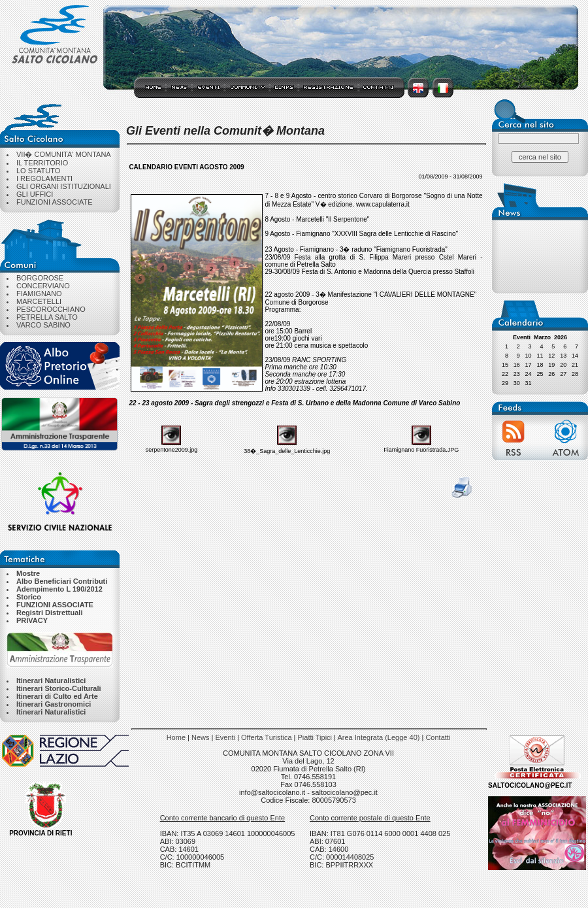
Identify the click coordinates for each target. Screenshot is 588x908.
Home (176, 737)
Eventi (226, 737)
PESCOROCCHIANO (51, 309)
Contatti (438, 737)
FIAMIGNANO (39, 294)
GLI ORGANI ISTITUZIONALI (64, 186)
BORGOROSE (40, 278)
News (201, 737)
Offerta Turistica (266, 737)
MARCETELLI (39, 301)
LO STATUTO (38, 171)
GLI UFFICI (35, 194)
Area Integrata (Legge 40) (378, 737)
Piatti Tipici (315, 737)
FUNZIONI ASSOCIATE (55, 202)
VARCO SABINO (43, 325)
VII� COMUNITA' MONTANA (64, 154)
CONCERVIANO (43, 286)
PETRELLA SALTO (47, 317)
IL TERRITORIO (42, 163)
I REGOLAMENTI (44, 178)
